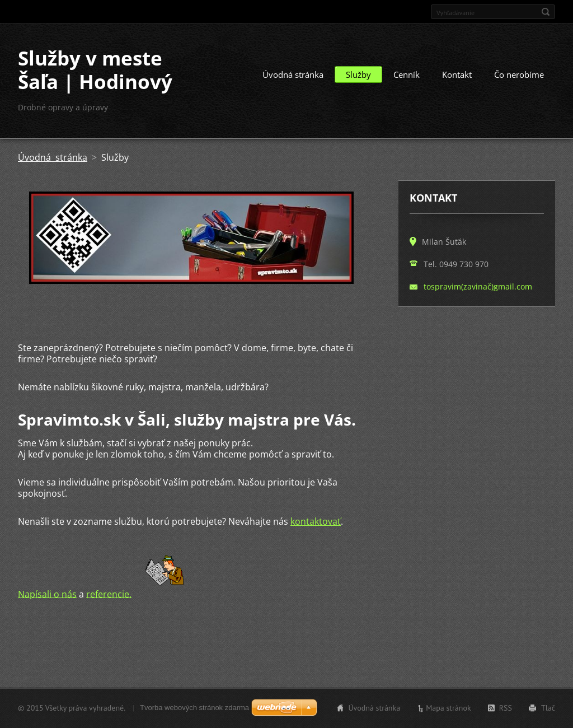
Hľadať (546, 12)
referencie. (109, 594)
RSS (506, 708)
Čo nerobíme (519, 74)
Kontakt (457, 74)
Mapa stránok (448, 708)
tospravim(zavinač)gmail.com (478, 286)
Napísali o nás (47, 594)
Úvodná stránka (293, 74)
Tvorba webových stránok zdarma (194, 708)
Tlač (548, 708)
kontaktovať (316, 521)
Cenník (407, 74)
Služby (358, 74)
